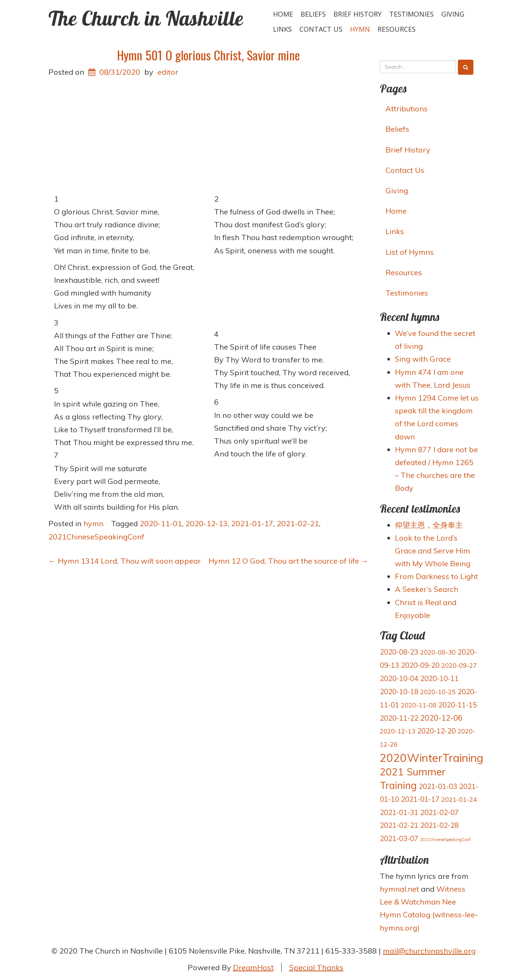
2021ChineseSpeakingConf (96, 537)
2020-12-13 (206, 523)
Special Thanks (316, 967)
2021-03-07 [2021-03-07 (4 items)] (399, 838)
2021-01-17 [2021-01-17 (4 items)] (420, 799)
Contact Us (321, 29)
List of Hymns (410, 252)
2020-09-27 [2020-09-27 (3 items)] (459, 665)
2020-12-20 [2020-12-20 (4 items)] (436, 731)
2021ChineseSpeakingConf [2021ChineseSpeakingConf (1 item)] (445, 840)
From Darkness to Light (436, 576)
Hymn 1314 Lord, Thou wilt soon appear (125, 561)
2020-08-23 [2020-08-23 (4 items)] (399, 652)
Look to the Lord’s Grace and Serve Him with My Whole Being (433, 551)
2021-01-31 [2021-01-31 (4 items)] (399, 812)
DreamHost (253, 967)
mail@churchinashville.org (429, 951)
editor (168, 72)
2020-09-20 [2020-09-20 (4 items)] (420, 665)
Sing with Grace (423, 359)
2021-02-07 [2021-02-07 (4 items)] (439, 812)
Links (282, 29)
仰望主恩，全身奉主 (429, 525)
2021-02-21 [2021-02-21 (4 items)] (399, 825)
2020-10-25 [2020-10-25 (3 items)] (438, 692)
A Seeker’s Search (427, 589)
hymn (360, 29)
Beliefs (313, 14)
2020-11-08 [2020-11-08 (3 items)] (419, 705)
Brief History (357, 14)
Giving (453, 14)
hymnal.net (399, 889)
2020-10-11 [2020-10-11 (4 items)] (439, 678)
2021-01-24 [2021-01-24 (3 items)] (459, 799)
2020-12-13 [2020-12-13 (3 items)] (398, 731)
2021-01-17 (252, 523)
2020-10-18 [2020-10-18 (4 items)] (399, 692)
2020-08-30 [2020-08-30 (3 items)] (438, 652)
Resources (397, 29)
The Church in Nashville (146, 18)
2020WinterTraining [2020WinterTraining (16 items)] (431, 758)
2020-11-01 (161, 523)
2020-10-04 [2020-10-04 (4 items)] (399, 678)
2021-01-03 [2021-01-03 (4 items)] (438, 786)
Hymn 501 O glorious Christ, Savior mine (208, 55)
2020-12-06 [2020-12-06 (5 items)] (441, 718)
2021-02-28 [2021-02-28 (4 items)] (439, 825)
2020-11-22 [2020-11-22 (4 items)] (399, 718)
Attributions (407, 109)
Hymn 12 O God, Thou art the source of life (288, 561)
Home (283, 14)
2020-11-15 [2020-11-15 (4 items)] (458, 705)
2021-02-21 (298, 523)
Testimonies (411, 14)
